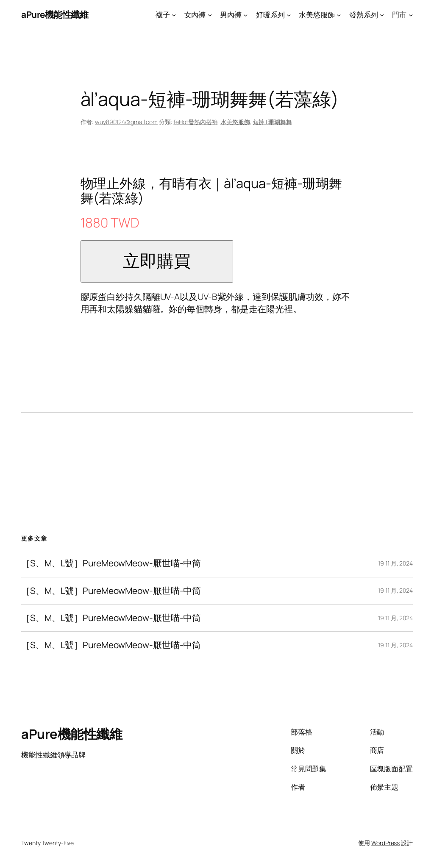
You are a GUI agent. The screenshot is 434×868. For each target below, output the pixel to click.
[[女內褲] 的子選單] (210, 14)
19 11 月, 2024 (395, 563)
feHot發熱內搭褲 (195, 122)
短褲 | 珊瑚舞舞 (273, 122)
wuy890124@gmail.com (126, 122)
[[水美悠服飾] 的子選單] (339, 14)
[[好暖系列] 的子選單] (289, 14)
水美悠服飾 (235, 122)
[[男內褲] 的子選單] (245, 14)
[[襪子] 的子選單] (174, 14)
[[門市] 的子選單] (411, 14)
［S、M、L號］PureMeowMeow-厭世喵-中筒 (111, 563)
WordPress (385, 843)
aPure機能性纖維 (55, 14)
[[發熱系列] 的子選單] (382, 14)
